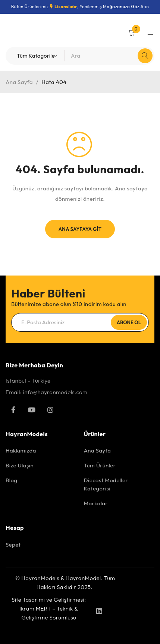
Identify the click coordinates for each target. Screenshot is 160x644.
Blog (11, 480)
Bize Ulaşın (20, 465)
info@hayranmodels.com (55, 392)
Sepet (13, 545)
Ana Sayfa (19, 82)
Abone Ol (129, 322)
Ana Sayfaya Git (80, 229)
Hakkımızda (21, 450)
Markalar (96, 503)
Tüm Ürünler (100, 465)
